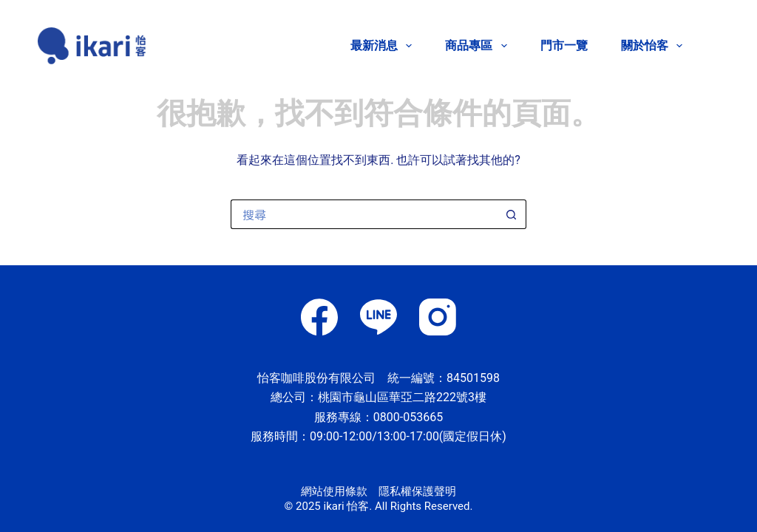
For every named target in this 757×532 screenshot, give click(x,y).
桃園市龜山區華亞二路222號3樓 (402, 397)
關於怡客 (652, 46)
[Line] (378, 317)
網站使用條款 (334, 491)
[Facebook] (319, 317)
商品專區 (479, 46)
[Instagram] (438, 317)
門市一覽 (564, 45)
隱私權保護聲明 (417, 491)
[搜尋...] (364, 214)
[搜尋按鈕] (512, 214)
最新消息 (384, 46)
